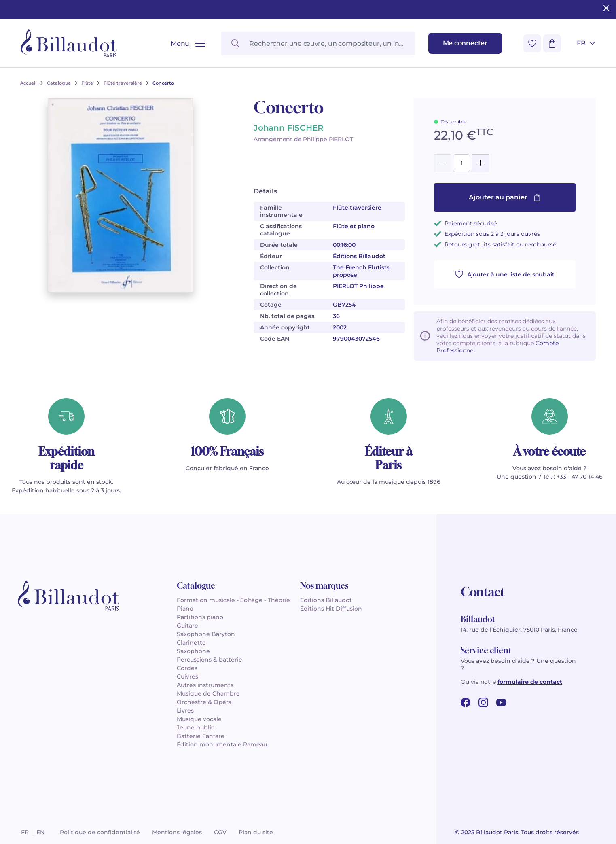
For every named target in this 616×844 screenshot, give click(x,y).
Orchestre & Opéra (204, 702)
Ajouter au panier (505, 197)
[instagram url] (483, 702)
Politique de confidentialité (100, 832)
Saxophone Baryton (206, 634)
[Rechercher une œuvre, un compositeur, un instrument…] (318, 43)
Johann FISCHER (288, 128)
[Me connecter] (465, 43)
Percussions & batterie (210, 660)
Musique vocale (199, 719)
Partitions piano (200, 617)
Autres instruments (205, 685)
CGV (220, 832)
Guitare (187, 626)
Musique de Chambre (208, 693)
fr (25, 832)
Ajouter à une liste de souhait (505, 274)
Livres (185, 710)
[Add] (481, 163)
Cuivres (187, 676)
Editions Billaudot (326, 600)
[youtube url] (501, 702)
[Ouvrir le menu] (188, 43)
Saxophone (193, 651)
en (40, 832)
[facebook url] (466, 702)
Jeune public (196, 727)
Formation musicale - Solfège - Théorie (233, 600)
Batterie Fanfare (201, 736)
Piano (185, 609)
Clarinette (191, 643)
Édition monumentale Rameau (222, 744)
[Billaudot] (69, 43)
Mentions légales (177, 832)
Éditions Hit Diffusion (331, 609)
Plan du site (256, 832)
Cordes (187, 668)
